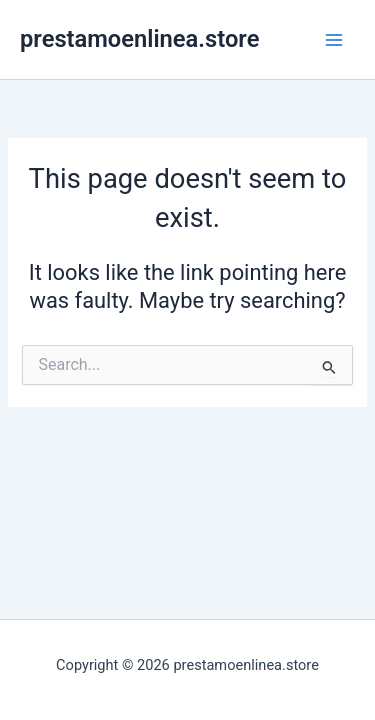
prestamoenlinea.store (139, 39)
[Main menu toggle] (334, 40)
